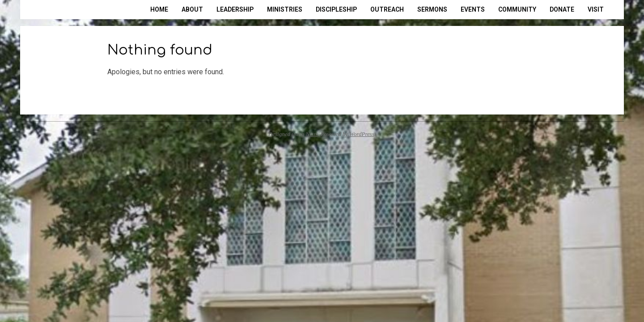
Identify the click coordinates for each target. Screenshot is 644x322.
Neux (312, 134)
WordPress (362, 134)
